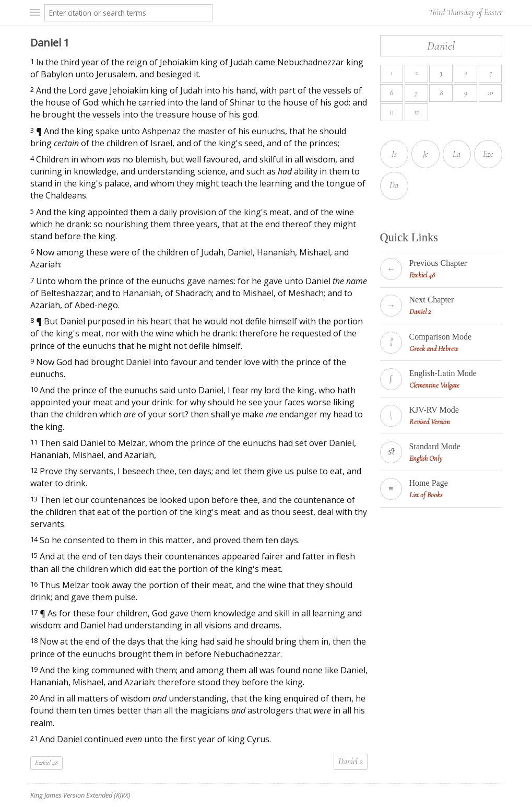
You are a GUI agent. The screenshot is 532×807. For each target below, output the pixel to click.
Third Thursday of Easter (465, 13)
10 (490, 93)
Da (394, 185)
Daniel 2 (351, 762)
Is (394, 154)
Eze (488, 154)
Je (425, 154)
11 (392, 112)
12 (416, 112)
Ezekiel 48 (46, 763)
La (457, 154)
